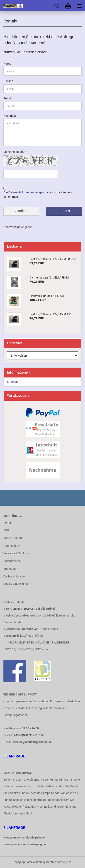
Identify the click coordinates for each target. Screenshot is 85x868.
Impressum (11, 569)
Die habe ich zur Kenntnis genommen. (38, 195)
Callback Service (14, 576)
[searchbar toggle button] (57, 6)
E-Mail (8, 81)
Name (7, 64)
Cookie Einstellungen (17, 584)
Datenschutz (12, 546)
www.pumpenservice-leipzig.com (25, 837)
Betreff (8, 98)
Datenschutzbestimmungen (26, 192)
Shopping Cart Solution (27, 862)
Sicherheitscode (14, 152)
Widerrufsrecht (13, 538)
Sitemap (12, 382)
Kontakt (8, 523)
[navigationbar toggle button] (79, 6)
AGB (6, 530)
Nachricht (10, 116)
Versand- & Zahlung (16, 553)
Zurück (21, 211)
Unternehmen (12, 561)
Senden (64, 211)
